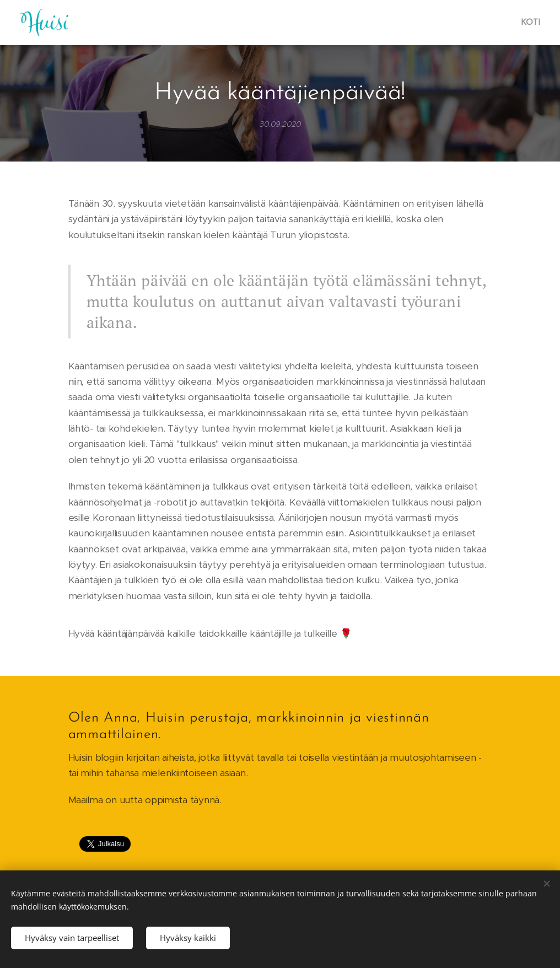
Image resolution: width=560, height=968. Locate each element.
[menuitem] (529, 23)
